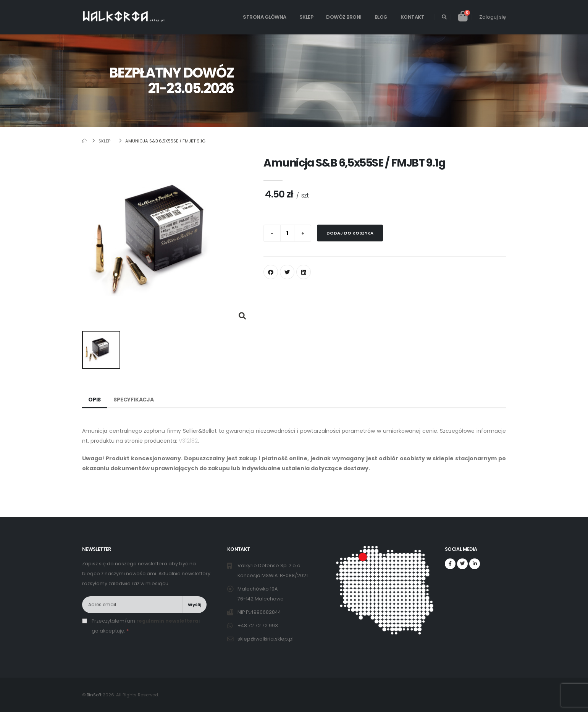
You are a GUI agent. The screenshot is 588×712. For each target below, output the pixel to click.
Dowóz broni (344, 17)
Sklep (306, 17)
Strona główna (265, 17)
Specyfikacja (134, 400)
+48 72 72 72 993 (258, 625)
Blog (381, 17)
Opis (94, 400)
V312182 (188, 441)
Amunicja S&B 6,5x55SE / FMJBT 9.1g (165, 141)
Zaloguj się (493, 17)
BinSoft (94, 695)
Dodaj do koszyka (350, 233)
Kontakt (413, 17)
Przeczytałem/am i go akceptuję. (146, 626)
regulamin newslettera (167, 621)
